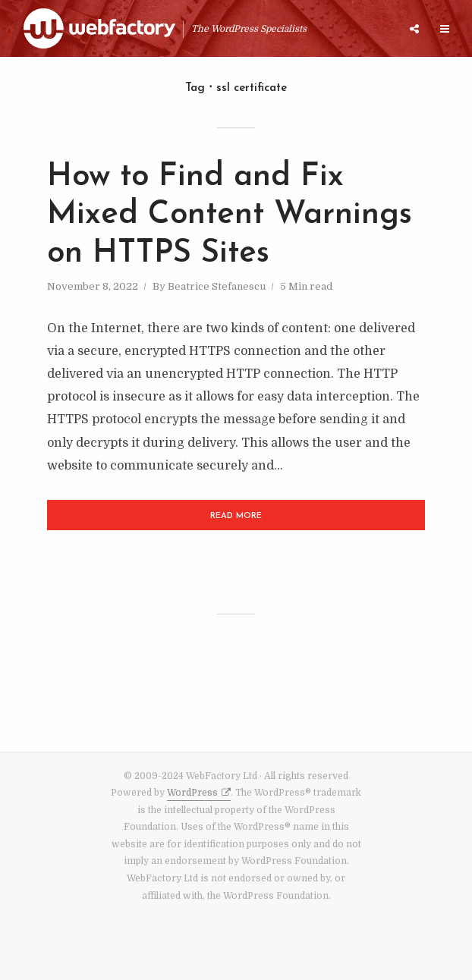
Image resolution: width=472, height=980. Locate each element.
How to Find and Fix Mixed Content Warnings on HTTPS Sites (230, 215)
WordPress (192, 793)
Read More (236, 516)
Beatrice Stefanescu (217, 286)
